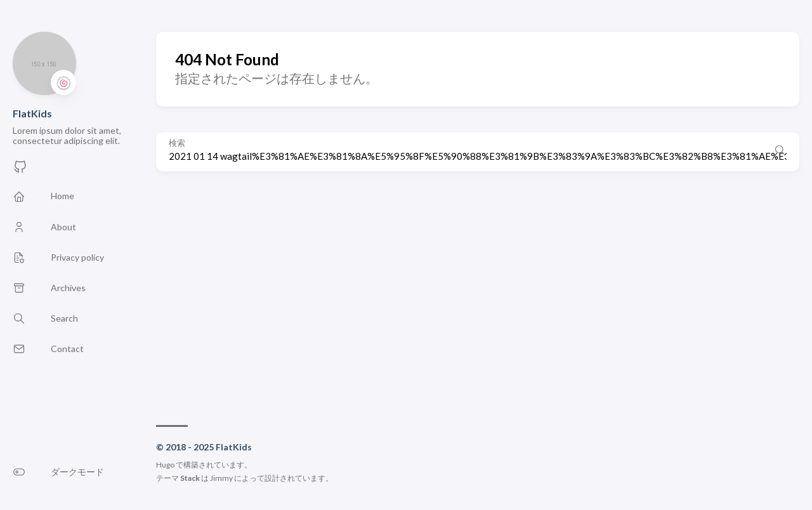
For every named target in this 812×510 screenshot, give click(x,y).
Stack (190, 478)
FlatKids (32, 113)
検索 (177, 143)
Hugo (165, 465)
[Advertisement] (478, 292)
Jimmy (221, 478)
